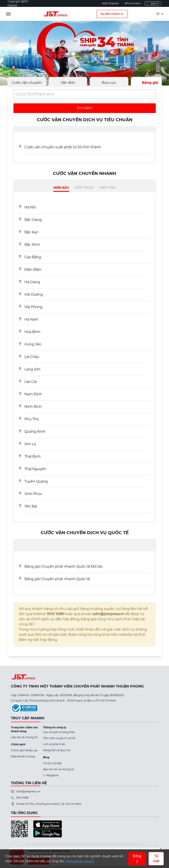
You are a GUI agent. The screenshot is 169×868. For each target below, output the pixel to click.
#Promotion (133, 3)
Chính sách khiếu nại (24, 750)
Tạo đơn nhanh (112, 14)
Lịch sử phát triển (54, 744)
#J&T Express (111, 3)
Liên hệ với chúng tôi (24, 737)
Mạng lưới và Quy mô (57, 750)
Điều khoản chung (23, 756)
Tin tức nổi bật (52, 763)
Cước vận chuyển (27, 83)
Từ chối (156, 859)
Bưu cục (109, 83)
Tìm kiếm (84, 108)
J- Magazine (51, 775)
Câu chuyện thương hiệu (59, 732)
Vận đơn (68, 83)
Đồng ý (137, 859)
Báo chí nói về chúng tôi (59, 769)
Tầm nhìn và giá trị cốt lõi (59, 738)
